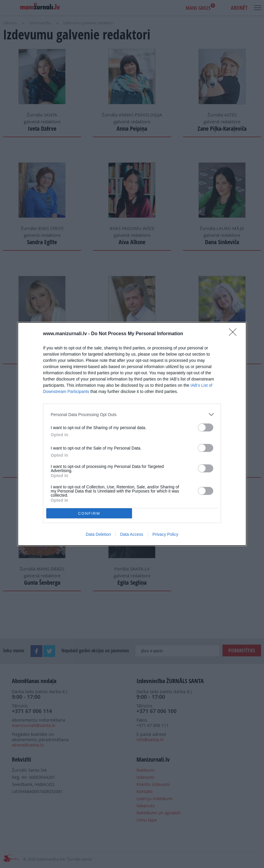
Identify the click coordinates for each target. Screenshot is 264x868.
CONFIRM (89, 513)
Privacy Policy (165, 534)
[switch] (206, 427)
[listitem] (132, 414)
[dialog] (132, 434)
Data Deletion (98, 534)
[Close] (235, 334)
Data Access (132, 534)
